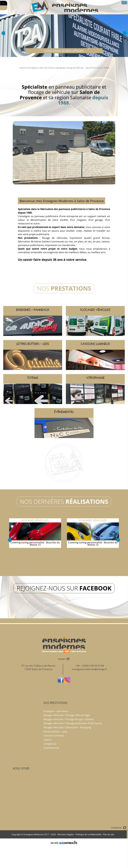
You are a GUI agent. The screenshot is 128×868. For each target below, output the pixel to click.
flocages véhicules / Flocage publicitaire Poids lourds (73, 723)
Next (125, 33)
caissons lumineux (54, 735)
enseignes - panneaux (56, 711)
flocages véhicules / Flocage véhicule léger (67, 715)
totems (47, 740)
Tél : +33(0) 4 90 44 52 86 (90, 666)
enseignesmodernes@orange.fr (89, 669)
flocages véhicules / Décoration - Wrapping (67, 727)
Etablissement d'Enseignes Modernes (64, 602)
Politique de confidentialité (88, 834)
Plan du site (109, 834)
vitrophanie (50, 744)
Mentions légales (66, 834)
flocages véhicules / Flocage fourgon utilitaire (69, 719)
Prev (3, 33)
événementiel (51, 748)
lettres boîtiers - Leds (55, 731)
